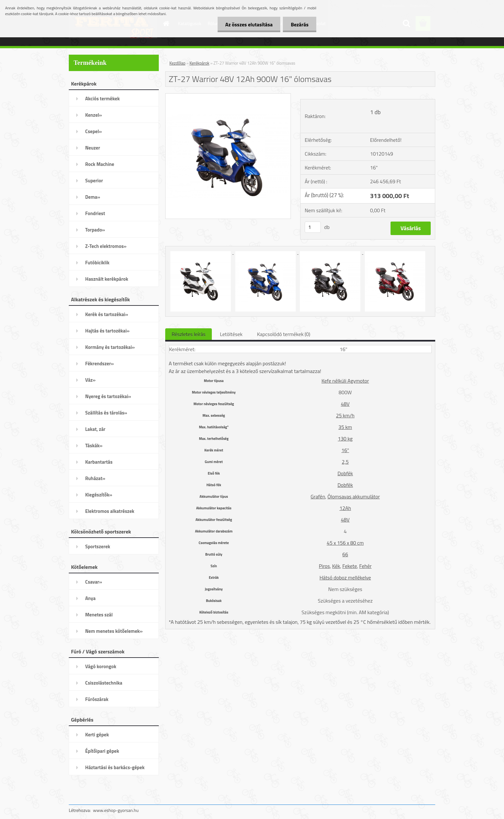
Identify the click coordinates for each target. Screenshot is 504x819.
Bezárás (299, 24)
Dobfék (345, 473)
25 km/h (345, 415)
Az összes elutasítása (248, 24)
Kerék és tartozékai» (107, 314)
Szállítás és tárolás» (106, 413)
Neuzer (93, 148)
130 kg (345, 439)
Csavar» (94, 582)
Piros (324, 566)
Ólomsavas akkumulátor (354, 496)
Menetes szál (99, 615)
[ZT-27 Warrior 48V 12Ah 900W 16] (228, 96)
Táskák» (94, 446)
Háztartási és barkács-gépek (115, 767)
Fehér (365, 566)
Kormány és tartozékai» (110, 347)
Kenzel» (94, 115)
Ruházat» (95, 478)
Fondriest (95, 213)
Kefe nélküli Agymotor (345, 381)
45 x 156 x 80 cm (345, 543)
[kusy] (313, 227)
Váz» (90, 380)
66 (345, 554)
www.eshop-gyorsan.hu (116, 810)
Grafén (318, 496)
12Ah (345, 508)
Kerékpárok (200, 63)
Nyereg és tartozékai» (108, 396)
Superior (94, 181)
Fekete (350, 566)
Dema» (93, 197)
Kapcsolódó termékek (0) (283, 334)
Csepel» (94, 131)
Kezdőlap (177, 63)
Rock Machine (100, 164)
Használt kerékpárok (107, 279)
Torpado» (95, 230)
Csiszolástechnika (104, 683)
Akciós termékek (102, 99)
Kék (336, 566)
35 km (345, 427)
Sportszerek (98, 546)
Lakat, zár (95, 429)
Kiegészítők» (99, 495)
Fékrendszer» (99, 364)
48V (345, 404)
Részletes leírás (189, 334)
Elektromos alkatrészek (110, 511)
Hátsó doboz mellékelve (345, 578)
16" (345, 450)
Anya (90, 598)
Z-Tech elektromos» (106, 246)
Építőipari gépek (102, 751)
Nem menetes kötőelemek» (114, 631)
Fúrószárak (97, 699)
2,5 (345, 462)
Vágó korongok (101, 666)
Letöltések (231, 334)
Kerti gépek (97, 735)
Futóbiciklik (97, 263)
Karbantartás (99, 462)
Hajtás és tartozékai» (107, 331)
